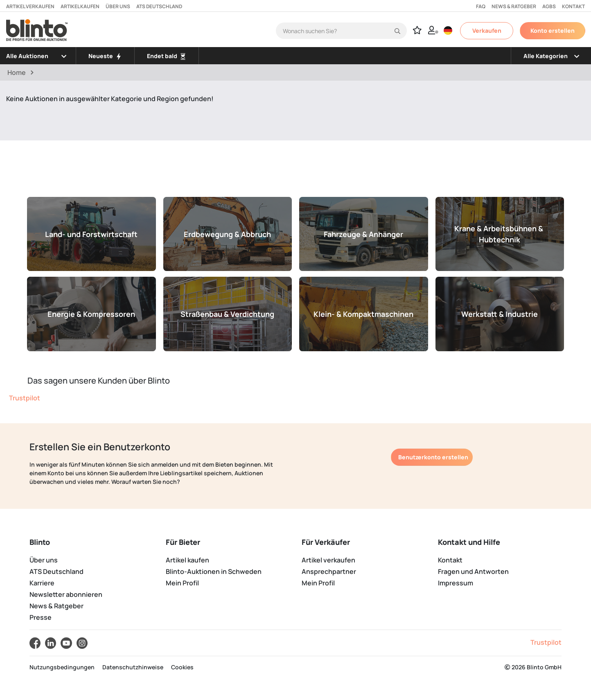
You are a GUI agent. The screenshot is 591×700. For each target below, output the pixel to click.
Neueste (105, 56)
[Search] (341, 31)
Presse (41, 617)
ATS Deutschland (159, 6)
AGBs (549, 6)
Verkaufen (487, 30)
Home (17, 72)
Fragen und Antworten (473, 571)
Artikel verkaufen (30, 6)
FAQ (481, 6)
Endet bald (167, 56)
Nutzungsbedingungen (62, 667)
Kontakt (573, 6)
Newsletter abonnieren (66, 594)
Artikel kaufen (80, 6)
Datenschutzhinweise (133, 667)
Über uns (118, 6)
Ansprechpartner (329, 571)
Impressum (456, 583)
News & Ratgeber (514, 6)
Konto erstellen (553, 30)
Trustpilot (25, 398)
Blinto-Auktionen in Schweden (214, 571)
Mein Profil (182, 583)
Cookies (182, 667)
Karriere (42, 583)
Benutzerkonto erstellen (433, 457)
